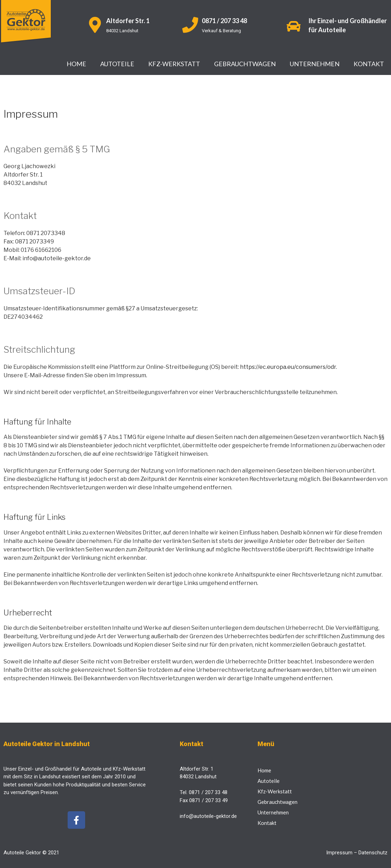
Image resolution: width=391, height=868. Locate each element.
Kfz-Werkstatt (174, 64)
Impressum (339, 853)
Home (76, 64)
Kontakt (369, 64)
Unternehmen (315, 64)
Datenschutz (373, 853)
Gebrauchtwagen (245, 64)
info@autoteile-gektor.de (208, 816)
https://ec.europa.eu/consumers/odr (288, 367)
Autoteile (117, 64)
